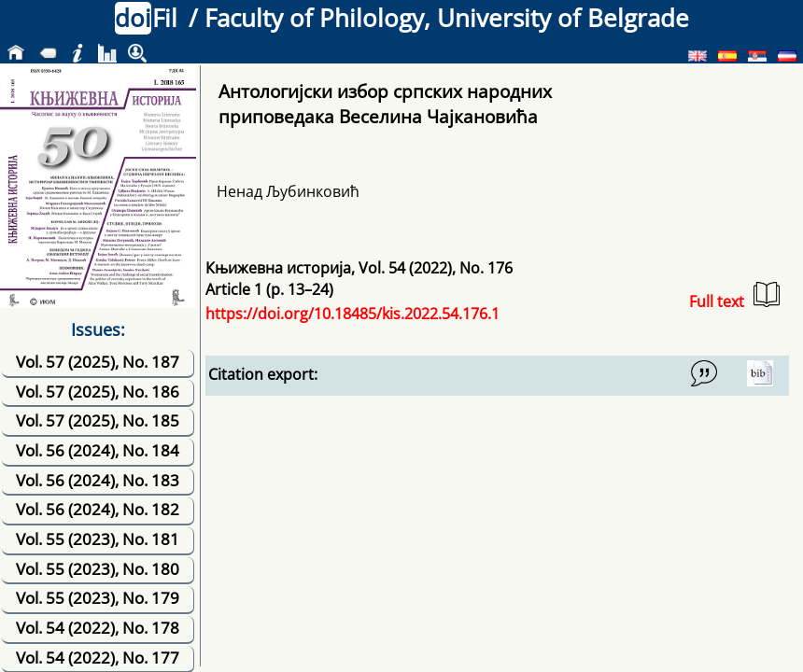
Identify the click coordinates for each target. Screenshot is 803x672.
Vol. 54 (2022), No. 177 (98, 658)
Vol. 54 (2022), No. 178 (98, 628)
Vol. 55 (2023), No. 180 (98, 569)
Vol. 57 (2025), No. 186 (98, 392)
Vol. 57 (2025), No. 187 (98, 362)
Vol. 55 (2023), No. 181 (98, 539)
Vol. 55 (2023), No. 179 (98, 598)
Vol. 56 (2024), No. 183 (98, 480)
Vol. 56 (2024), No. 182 (98, 509)
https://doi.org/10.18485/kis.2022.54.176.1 (352, 314)
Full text (734, 296)
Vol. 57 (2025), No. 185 (98, 420)
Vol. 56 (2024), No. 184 (98, 450)
